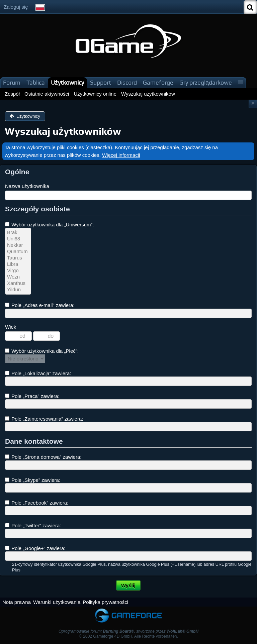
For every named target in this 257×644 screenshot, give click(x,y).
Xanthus (18, 283)
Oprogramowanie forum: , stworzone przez (128, 631)
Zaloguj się (16, 7)
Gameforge (158, 82)
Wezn (18, 277)
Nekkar (18, 245)
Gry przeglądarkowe (206, 82)
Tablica (36, 82)
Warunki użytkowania (57, 602)
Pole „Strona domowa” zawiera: (43, 457)
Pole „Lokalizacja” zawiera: (38, 373)
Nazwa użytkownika (27, 186)
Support (101, 82)
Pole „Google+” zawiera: (35, 548)
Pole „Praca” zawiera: (32, 396)
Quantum (18, 252)
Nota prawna (17, 602)
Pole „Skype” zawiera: (33, 480)
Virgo (18, 271)
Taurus (18, 258)
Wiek (11, 327)
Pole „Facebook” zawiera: (37, 503)
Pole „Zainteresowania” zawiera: (44, 419)
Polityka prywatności (105, 602)
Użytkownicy (67, 82)
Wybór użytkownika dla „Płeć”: (42, 351)
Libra (18, 264)
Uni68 (18, 239)
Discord (127, 82)
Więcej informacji (121, 155)
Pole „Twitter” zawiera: (33, 525)
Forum (12, 82)
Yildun (18, 290)
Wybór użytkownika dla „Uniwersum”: (50, 225)
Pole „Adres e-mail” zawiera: (40, 305)
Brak (18, 233)
